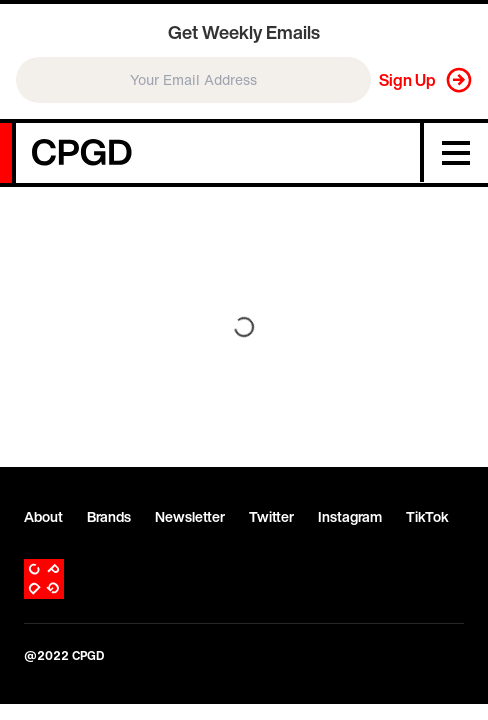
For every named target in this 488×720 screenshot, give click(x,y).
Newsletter (190, 517)
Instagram (350, 517)
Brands (109, 517)
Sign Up (407, 80)
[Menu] (456, 153)
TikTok (427, 517)
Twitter (271, 517)
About (43, 517)
